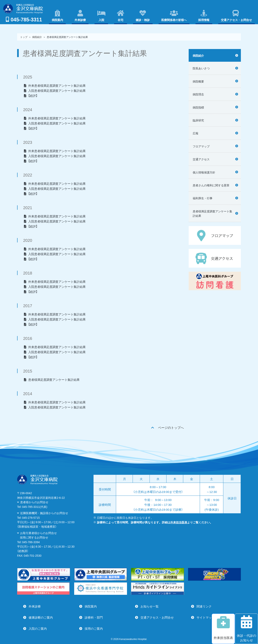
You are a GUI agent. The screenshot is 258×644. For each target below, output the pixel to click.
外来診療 (35, 606)
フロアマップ (201, 146)
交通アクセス (201, 159)
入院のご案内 (38, 628)
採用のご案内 (94, 628)
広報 (196, 133)
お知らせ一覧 (150, 606)
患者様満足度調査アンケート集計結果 (212, 213)
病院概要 (198, 81)
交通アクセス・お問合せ (157, 617)
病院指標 (198, 107)
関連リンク (204, 606)
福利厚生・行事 (203, 198)
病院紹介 (198, 55)
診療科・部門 (94, 617)
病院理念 (198, 94)
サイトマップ (206, 617)
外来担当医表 (179, 522)
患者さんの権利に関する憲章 (211, 185)
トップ (24, 37)
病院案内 (91, 606)
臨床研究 (198, 120)
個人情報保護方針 (204, 172)
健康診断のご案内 (41, 617)
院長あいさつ (201, 68)
